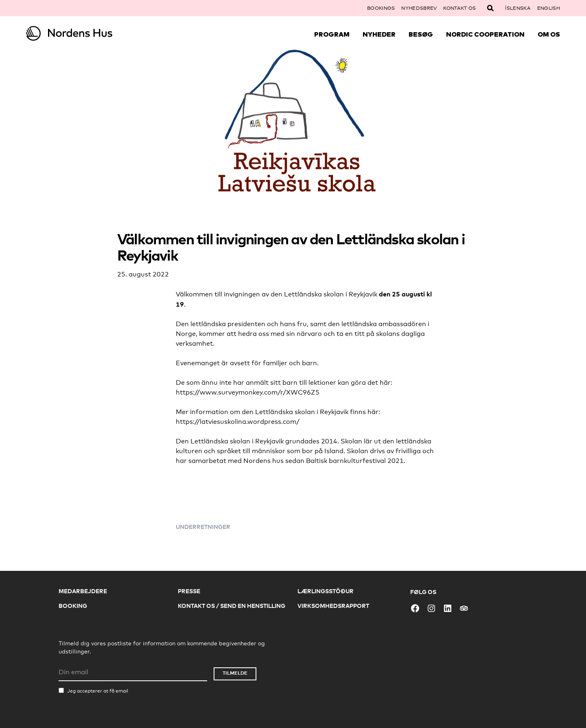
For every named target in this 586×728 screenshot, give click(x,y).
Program (332, 34)
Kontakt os (459, 8)
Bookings (381, 8)
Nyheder (379, 34)
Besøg (421, 34)
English (549, 8)
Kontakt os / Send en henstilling (232, 606)
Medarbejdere (83, 591)
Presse (189, 591)
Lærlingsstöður (326, 591)
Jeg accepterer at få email (98, 691)
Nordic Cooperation (485, 34)
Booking (73, 606)
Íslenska (518, 8)
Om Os (549, 34)
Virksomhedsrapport (333, 606)
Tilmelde (235, 673)
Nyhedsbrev (419, 8)
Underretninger (203, 527)
